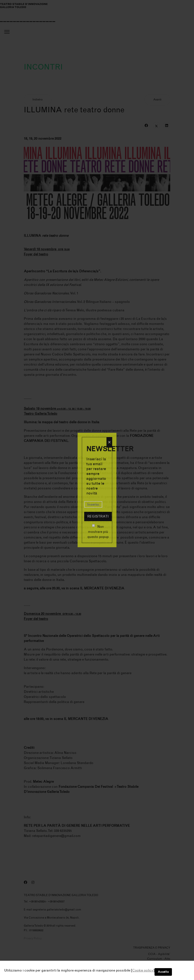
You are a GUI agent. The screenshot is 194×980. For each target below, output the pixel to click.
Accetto (163, 972)
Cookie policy (143, 970)
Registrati (98, 516)
